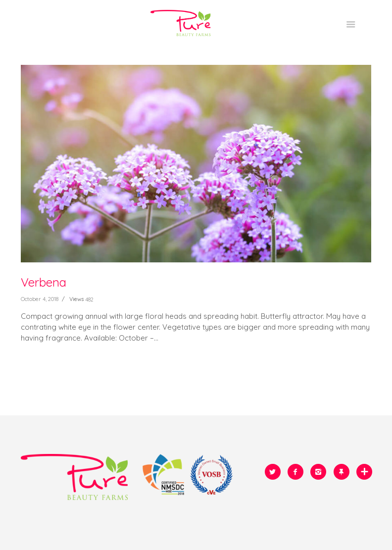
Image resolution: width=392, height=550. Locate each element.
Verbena (44, 282)
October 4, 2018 (40, 299)
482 (89, 300)
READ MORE (41, 365)
